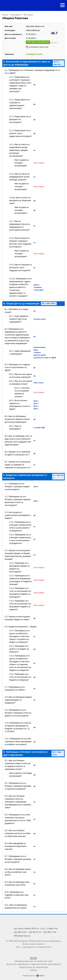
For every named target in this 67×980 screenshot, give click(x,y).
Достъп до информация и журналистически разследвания (34, 964)
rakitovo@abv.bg (33, 30)
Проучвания (16, 15)
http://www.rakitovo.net (35, 26)
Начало (5, 15)
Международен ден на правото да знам (34, 961)
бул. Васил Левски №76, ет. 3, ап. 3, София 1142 (36, 928)
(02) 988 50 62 (20, 932)
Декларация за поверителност (37, 947)
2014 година (28, 15)
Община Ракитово (15, 18)
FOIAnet (34, 970)
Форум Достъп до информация (34, 967)
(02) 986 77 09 (50, 932)
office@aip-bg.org (22, 936)
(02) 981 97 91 (35, 932)
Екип (18, 947)
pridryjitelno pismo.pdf (39, 47)
